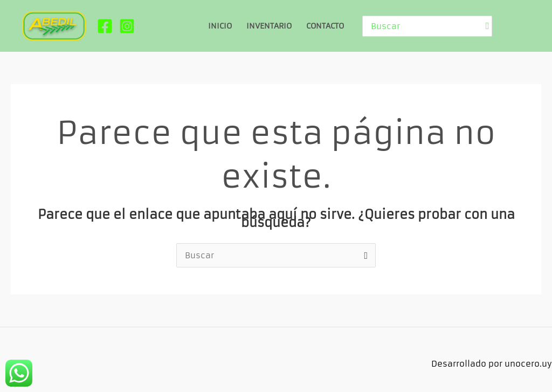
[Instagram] (127, 26)
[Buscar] (488, 26)
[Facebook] (105, 26)
